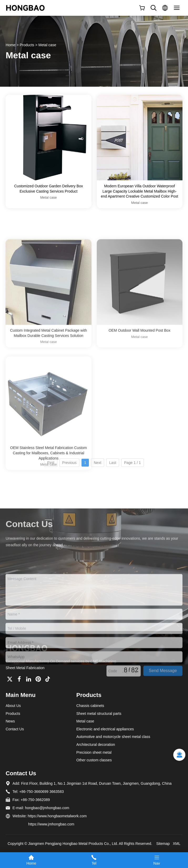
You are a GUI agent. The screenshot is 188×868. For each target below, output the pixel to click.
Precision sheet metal (94, 752)
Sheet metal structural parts (99, 714)
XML (177, 844)
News (10, 721)
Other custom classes (94, 760)
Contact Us (15, 729)
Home (10, 45)
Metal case (47, 45)
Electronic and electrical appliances (105, 729)
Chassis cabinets (90, 706)
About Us (13, 706)
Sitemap (163, 844)
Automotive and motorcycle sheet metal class (113, 737)
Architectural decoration (96, 745)
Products (27, 45)
